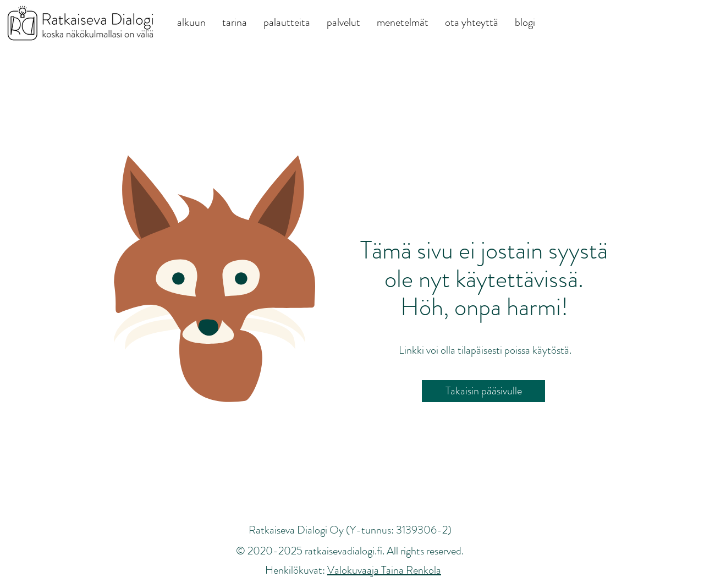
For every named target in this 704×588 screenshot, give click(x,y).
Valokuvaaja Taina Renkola (384, 570)
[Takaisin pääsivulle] (483, 391)
